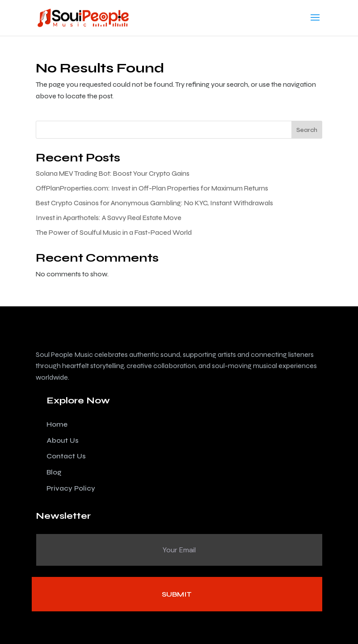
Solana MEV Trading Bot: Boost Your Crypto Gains (113, 174)
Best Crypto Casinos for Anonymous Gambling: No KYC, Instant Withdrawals (154, 203)
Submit (177, 594)
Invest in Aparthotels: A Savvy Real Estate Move (109, 218)
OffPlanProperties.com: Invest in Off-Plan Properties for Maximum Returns (152, 188)
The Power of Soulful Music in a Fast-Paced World (114, 233)
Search (307, 130)
